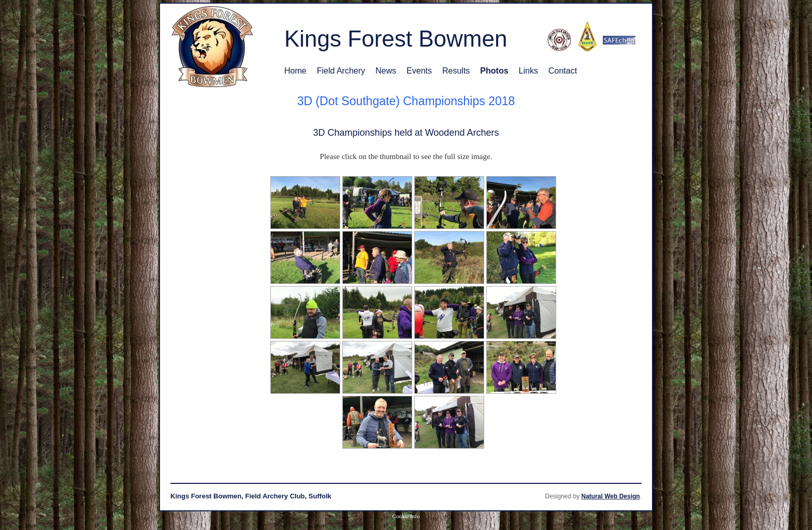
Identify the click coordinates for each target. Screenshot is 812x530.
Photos (494, 71)
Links (528, 71)
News (386, 71)
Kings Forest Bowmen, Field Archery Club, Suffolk (251, 496)
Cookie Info (406, 516)
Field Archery (341, 71)
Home (295, 71)
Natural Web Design (611, 496)
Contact (563, 71)
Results (456, 71)
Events (419, 71)
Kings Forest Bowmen (396, 39)
